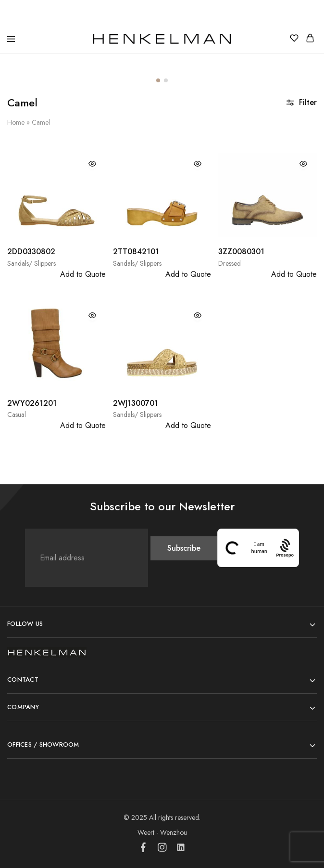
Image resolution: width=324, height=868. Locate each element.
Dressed (230, 263)
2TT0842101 (136, 252)
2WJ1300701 (136, 403)
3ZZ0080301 (241, 252)
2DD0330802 (31, 252)
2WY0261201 (32, 403)
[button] (158, 80)
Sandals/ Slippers (31, 263)
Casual (17, 415)
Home (16, 122)
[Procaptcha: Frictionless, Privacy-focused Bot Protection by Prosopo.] (285, 548)
